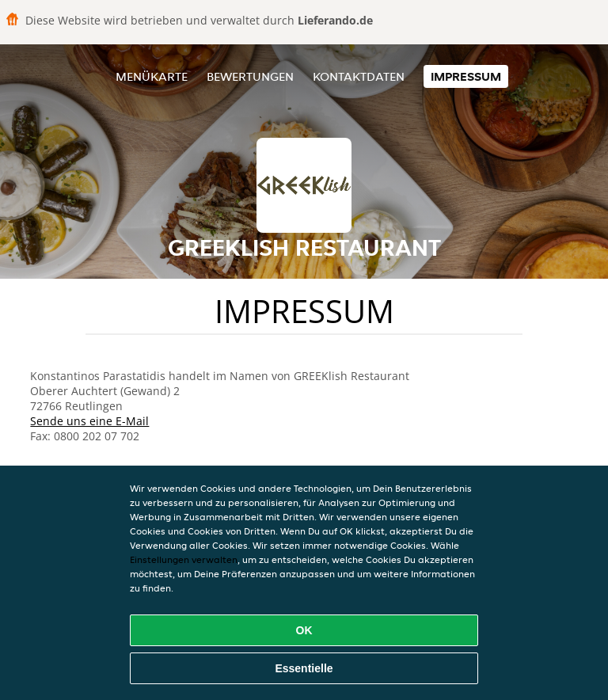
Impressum (466, 76)
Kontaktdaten (359, 76)
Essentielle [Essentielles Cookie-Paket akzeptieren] (304, 668)
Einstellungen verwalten (184, 559)
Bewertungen (250, 76)
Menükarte (152, 76)
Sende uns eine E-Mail (89, 421)
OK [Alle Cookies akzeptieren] (304, 630)
